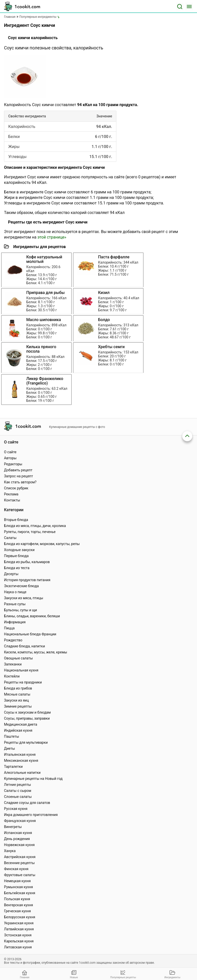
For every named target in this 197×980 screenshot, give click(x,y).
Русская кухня (16, 809)
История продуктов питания (27, 580)
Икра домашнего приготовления (31, 815)
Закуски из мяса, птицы (24, 598)
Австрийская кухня (20, 857)
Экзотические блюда (21, 586)
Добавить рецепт (18, 470)
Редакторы (13, 464)
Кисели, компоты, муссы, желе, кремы (36, 652)
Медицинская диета (21, 724)
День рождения (17, 839)
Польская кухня (17, 899)
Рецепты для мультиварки (26, 742)
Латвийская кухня (19, 929)
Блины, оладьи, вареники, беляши (32, 616)
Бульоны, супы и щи (21, 610)
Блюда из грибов (18, 688)
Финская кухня (16, 869)
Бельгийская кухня (20, 893)
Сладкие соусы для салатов (27, 803)
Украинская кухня (19, 923)
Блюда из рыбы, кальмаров (27, 562)
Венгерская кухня (19, 905)
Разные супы (15, 604)
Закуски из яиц (16, 700)
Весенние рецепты (19, 863)
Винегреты (13, 827)
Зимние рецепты (18, 706)
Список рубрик (16, 488)
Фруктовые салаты (20, 875)
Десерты (11, 574)
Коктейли (12, 676)
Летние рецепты (18, 785)
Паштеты (12, 736)
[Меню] (189, 7)
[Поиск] (180, 7)
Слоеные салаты (18, 797)
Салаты (10, 538)
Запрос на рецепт (19, 476)
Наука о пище (15, 592)
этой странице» (52, 237)
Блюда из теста (17, 568)
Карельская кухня (19, 941)
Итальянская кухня (20, 755)
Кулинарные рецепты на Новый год (33, 779)
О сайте (10, 452)
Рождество (13, 640)
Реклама (11, 494)
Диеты (10, 748)
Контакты (12, 500)
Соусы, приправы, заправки (27, 718)
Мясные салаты (17, 694)
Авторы (10, 458)
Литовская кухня (18, 947)
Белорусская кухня (20, 917)
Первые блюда (16, 556)
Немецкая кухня (17, 881)
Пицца (9, 628)
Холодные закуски (19, 550)
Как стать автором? (20, 482)
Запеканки (13, 664)
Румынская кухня (18, 887)
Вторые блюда (16, 520)
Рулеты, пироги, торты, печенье (30, 532)
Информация (15, 622)
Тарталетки (13, 767)
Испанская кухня (18, 833)
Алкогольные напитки (22, 773)
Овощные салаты (18, 658)
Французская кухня (20, 821)
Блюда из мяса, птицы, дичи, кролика (35, 526)
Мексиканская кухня (21, 761)
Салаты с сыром (18, 791)
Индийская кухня (18, 730)
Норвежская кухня (19, 845)
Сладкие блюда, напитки (25, 646)
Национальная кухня (21, 670)
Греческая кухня (17, 911)
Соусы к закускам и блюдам (27, 712)
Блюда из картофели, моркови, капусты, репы (42, 544)
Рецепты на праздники (23, 682)
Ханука (10, 851)
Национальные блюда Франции (30, 634)
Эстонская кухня (18, 935)
